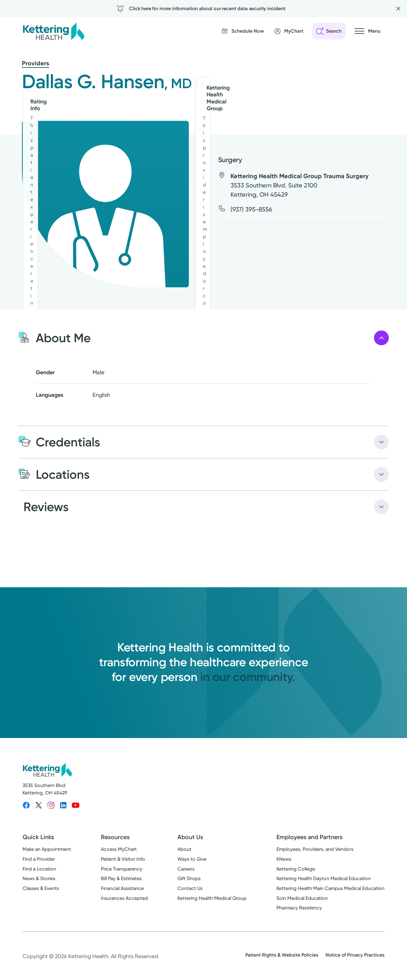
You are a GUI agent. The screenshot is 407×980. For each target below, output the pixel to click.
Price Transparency (122, 869)
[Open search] (329, 31)
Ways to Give (192, 859)
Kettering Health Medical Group (212, 898)
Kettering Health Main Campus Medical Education (330, 888)
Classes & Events (41, 888)
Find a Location (39, 869)
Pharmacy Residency (299, 908)
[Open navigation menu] (368, 31)
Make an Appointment (47, 849)
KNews (284, 859)
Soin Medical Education (302, 898)
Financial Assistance (122, 888)
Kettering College (296, 869)
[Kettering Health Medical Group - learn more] (200, 83)
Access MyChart (119, 849)
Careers (186, 869)
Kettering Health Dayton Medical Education (324, 878)
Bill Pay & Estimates (121, 878)
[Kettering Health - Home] (53, 31)
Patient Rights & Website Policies (282, 955)
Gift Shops (189, 878)
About (184, 849)
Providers (35, 63)
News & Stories (39, 878)
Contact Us (190, 888)
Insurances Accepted (124, 898)
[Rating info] (25, 100)
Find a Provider (39, 859)
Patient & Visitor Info (123, 859)
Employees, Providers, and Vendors (315, 849)
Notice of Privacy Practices (355, 955)
